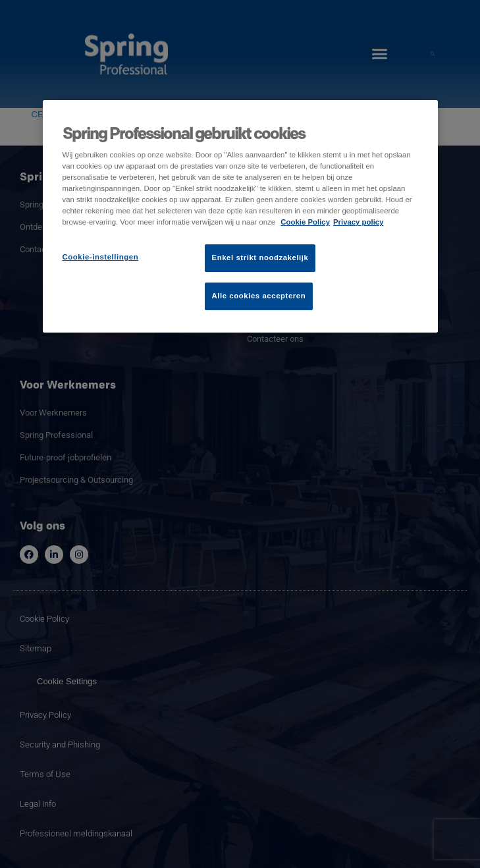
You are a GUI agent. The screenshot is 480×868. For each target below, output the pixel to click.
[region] (240, 216)
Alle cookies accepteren (259, 296)
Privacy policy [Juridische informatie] (359, 222)
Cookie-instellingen (101, 257)
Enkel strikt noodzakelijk (260, 258)
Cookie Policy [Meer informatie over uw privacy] (305, 222)
